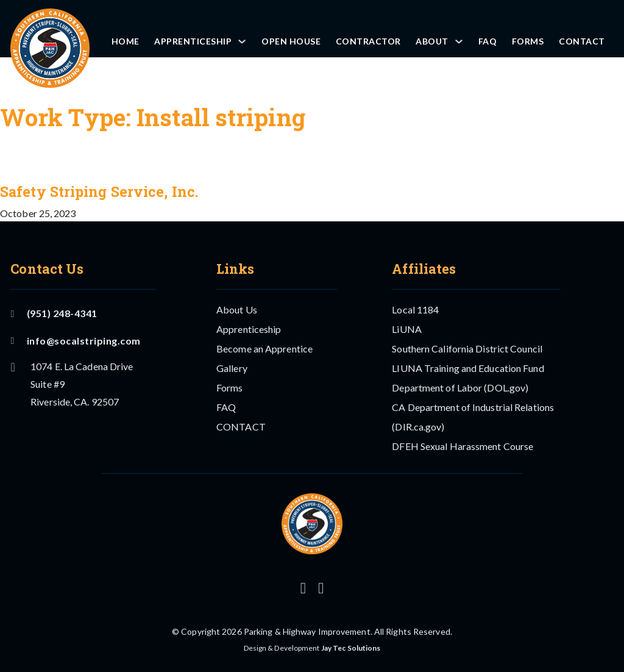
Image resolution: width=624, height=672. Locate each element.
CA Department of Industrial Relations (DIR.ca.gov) (473, 417)
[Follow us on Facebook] (321, 588)
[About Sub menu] (459, 41)
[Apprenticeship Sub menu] (242, 41)
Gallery (232, 368)
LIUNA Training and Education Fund (468, 368)
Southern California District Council (467, 349)
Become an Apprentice (264, 349)
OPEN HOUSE (291, 41)
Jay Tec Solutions (351, 648)
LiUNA (407, 329)
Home (126, 41)
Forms (528, 41)
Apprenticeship (193, 41)
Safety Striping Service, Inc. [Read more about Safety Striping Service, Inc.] (99, 191)
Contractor (368, 41)
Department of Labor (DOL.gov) (460, 388)
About (432, 41)
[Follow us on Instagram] (303, 588)
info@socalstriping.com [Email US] (75, 341)
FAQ (488, 41)
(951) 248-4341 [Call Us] (54, 313)
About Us (237, 309)
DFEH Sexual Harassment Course (463, 446)
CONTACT (582, 41)
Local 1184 (415, 309)
